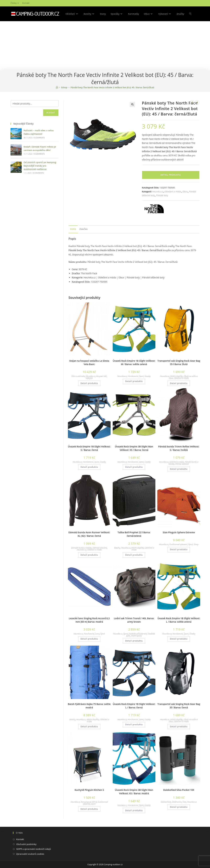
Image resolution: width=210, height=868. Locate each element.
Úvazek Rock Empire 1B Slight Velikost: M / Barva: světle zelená (134, 362)
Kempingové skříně (89, 802)
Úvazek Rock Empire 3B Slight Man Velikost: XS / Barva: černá (134, 448)
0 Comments (39, 138)
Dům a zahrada (78, 376)
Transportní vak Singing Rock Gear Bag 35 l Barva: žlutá (179, 362)
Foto (184, 802)
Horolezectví (133, 376)
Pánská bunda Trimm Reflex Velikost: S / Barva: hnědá (179, 448)
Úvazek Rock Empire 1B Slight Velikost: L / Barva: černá (134, 706)
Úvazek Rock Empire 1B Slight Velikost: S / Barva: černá (89, 448)
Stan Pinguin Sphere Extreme (179, 532)
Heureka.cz (158, 192)
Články (15, 3)
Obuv (185, 192)
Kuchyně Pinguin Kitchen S (89, 790)
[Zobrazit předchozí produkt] (192, 102)
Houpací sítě (101, 376)
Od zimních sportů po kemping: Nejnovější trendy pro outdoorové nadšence (40, 166)
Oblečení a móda (173, 192)
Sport (141, 376)
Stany (196, 544)
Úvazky (147, 376)
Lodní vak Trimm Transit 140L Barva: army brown (134, 620)
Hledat (51, 113)
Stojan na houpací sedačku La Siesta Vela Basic (89, 362)
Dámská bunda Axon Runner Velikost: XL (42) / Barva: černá (89, 534)
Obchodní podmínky (26, 844)
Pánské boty (162, 195)
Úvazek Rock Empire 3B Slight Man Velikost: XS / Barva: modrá (134, 792)
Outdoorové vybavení (178, 544)
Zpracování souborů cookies (30, 854)
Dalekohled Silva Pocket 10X (179, 790)
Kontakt (26, 3)
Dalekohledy (166, 802)
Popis (73, 229)
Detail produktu (171, 175)
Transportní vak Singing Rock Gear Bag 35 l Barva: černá (179, 706)
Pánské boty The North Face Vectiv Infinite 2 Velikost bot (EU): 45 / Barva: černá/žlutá (112, 87)
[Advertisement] (105, 46)
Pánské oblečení (182, 464)
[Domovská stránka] (57, 87)
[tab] (73, 229)
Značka (84, 229)
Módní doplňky (177, 376)
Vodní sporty (136, 636)
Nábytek (89, 378)
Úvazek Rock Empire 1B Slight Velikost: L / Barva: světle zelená (179, 620)
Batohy (117, 548)
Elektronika (177, 802)
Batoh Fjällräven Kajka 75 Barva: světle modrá (89, 706)
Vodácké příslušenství (138, 634)
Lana (97, 634)
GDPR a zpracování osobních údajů (34, 849)
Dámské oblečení (100, 548)
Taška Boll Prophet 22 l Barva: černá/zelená (134, 534)
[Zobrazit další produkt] (197, 102)
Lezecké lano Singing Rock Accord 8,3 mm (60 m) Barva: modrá (89, 620)
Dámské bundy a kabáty (81, 548)
